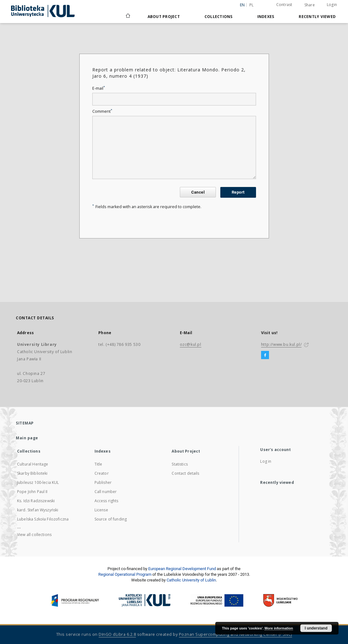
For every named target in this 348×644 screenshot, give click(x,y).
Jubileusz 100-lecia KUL (38, 482)
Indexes (266, 17)
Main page (27, 438)
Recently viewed (317, 17)
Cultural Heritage (33, 464)
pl (252, 5)
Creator (102, 473)
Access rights (107, 501)
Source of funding (111, 519)
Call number (106, 492)
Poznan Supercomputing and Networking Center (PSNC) (235, 634)
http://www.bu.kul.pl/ (281, 344)
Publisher (103, 482)
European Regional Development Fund (182, 569)
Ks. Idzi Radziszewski (36, 501)
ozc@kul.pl (191, 344)
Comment (102, 111)
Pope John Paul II (32, 492)
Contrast (284, 5)
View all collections (34, 535)
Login (332, 5)
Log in (266, 461)
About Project (164, 17)
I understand (316, 628)
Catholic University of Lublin (191, 580)
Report (238, 192)
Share (310, 5)
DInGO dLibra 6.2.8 (117, 634)
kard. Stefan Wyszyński (38, 510)
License (101, 510)
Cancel (198, 192)
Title (98, 464)
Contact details (185, 473)
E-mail (99, 88)
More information (279, 628)
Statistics (180, 464)
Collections (219, 17)
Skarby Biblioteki (32, 473)
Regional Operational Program (125, 574)
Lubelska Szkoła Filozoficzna (43, 519)
